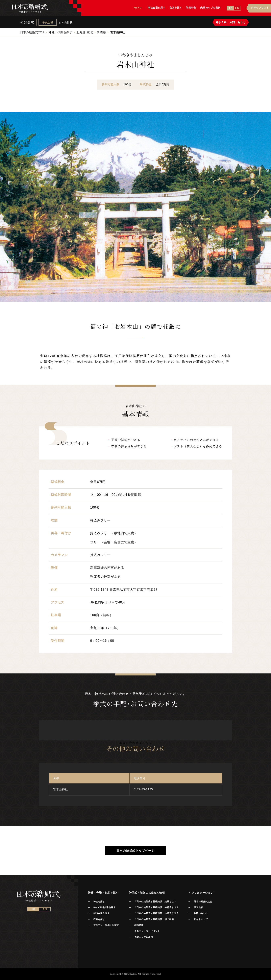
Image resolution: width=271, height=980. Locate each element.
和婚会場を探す (102, 913)
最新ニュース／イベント (147, 931)
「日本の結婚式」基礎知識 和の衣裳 (154, 919)
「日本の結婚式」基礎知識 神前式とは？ (156, 907)
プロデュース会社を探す (106, 925)
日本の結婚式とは (203, 901)
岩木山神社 (66, 22)
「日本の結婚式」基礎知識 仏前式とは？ (156, 913)
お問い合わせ (201, 913)
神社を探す (99, 901)
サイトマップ (201, 919)
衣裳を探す (99, 919)
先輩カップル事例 (144, 937)
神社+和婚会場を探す (105, 907)
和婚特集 (139, 925)
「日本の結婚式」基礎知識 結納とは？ (155, 901)
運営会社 (198, 907)
